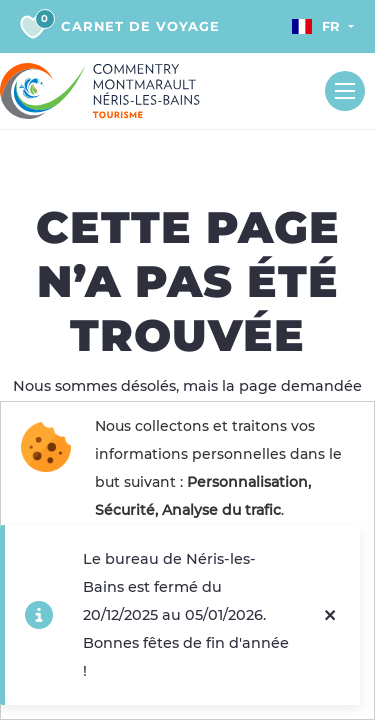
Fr (316, 26)
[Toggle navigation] (345, 91)
